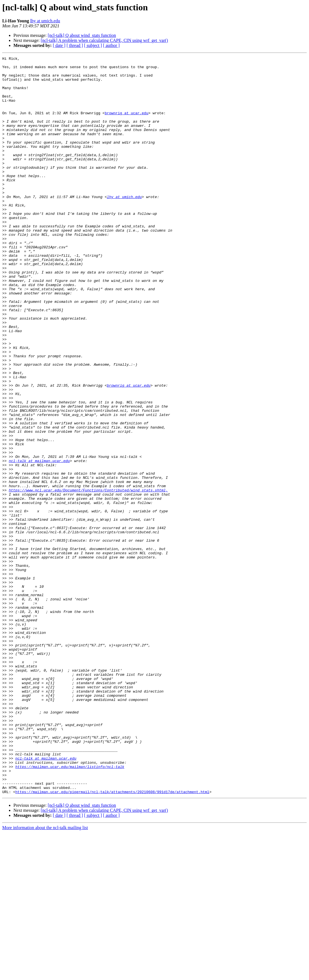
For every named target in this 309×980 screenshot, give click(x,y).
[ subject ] (93, 45)
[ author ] (111, 45)
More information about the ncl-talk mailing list (45, 975)
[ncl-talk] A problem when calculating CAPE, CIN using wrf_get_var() (104, 40)
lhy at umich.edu (45, 21)
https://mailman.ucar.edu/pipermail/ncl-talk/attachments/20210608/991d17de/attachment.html (112, 939)
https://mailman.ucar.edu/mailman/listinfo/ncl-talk (70, 909)
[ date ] (59, 45)
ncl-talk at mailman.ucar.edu (39, 542)
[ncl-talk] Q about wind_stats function (82, 35)
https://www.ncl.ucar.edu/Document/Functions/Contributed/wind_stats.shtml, (88, 577)
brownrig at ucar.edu (127, 125)
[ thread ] (75, 45)
